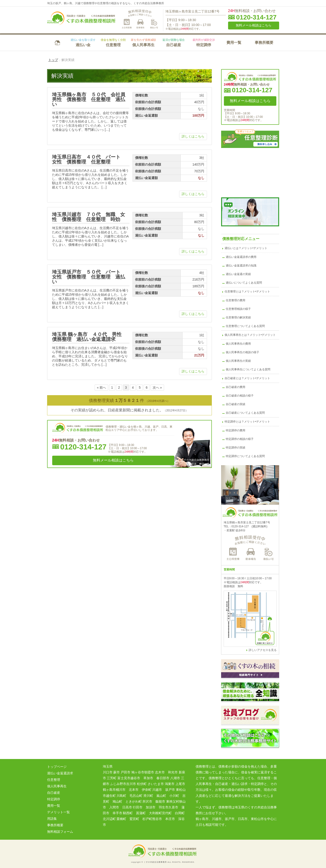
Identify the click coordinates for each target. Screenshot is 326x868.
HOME (58, 42)
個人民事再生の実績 (238, 361)
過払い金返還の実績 (238, 274)
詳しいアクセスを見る (263, 650)
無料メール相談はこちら (254, 25)
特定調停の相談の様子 (240, 439)
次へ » (157, 388)
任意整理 (113, 43)
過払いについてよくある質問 (244, 283)
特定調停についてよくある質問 (245, 456)
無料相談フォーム (60, 832)
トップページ (57, 767)
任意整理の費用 (236, 300)
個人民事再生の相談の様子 (242, 352)
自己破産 (174, 43)
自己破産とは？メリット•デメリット (247, 378)
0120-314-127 (256, 17)
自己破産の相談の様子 (240, 396)
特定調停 (204, 43)
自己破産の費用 (236, 387)
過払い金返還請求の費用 (241, 257)
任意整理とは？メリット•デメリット (247, 291)
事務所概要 (264, 43)
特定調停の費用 (236, 430)
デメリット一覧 (58, 812)
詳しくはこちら (193, 136)
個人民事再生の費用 (238, 344)
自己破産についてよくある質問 (245, 413)
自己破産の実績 (236, 404)
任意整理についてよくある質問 (245, 326)
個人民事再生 (143, 43)
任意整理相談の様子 (238, 309)
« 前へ (101, 388)
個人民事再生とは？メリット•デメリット (250, 335)
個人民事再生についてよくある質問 (248, 369)
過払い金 (83, 43)
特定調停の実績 (236, 448)
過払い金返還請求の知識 (241, 266)
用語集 (52, 819)
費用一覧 (234, 43)
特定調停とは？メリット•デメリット (247, 422)
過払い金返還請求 (60, 773)
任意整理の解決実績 (238, 317)
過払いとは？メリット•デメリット (246, 248)
